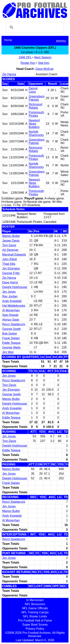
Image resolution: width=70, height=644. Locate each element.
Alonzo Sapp (11, 320)
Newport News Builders (34, 124)
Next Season (43, 57)
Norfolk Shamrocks (36, 133)
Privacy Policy (35, 629)
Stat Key (44, 63)
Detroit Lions (33, 90)
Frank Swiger (11, 338)
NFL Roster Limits (35, 616)
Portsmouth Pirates (36, 114)
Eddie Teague (11, 343)
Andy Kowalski (12, 301)
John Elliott (10, 259)
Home (8, 40)
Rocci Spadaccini (14, 324)
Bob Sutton (10, 334)
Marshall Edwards (14, 255)
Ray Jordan (10, 296)
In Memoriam (35, 600)
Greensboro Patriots (37, 98)
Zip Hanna (9, 74)
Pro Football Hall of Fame (35, 620)
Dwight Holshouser (15, 287)
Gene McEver (45, 69)
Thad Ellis (9, 264)
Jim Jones (9, 292)
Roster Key (28, 63)
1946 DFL (25, 57)
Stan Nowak (10, 315)
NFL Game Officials (35, 608)
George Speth (12, 329)
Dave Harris (10, 282)
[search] (34, 27)
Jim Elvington (11, 268)
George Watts (11, 347)
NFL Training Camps (35, 612)
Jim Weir (8, 352)
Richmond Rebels (35, 106)
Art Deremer (10, 250)
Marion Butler (11, 236)
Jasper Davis (11, 241)
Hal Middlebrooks (14, 306)
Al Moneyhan (11, 310)
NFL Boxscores (35, 604)
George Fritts (11, 273)
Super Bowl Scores (35, 625)
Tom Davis (9, 245)
